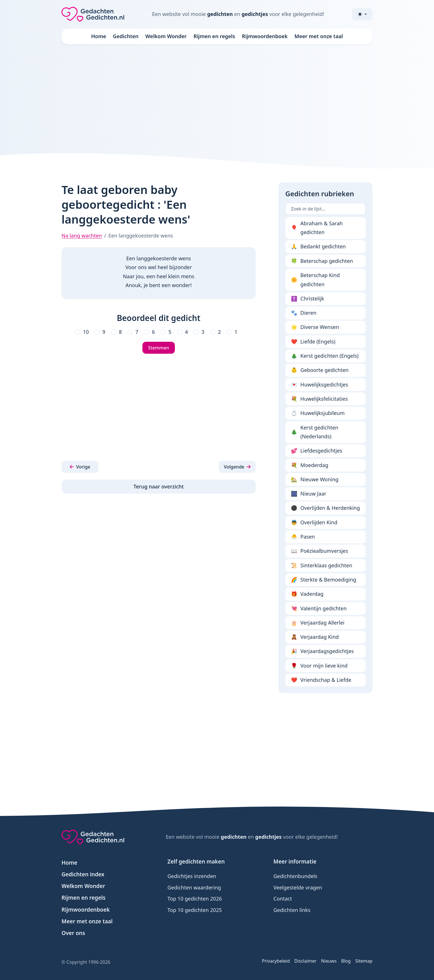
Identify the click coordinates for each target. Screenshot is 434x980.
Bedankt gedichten (319, 247)
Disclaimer (306, 961)
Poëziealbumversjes (320, 551)
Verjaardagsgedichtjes (323, 651)
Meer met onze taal (319, 36)
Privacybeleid (276, 961)
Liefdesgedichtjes (317, 451)
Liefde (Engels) (313, 342)
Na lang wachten (82, 236)
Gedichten (126, 36)
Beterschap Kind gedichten (315, 280)
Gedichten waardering (194, 887)
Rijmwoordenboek (265, 36)
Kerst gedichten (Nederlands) (315, 432)
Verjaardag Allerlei (318, 623)
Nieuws (329, 961)
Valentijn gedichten (319, 609)
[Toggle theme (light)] (362, 14)
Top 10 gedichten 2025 (195, 910)
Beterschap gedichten (322, 261)
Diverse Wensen (315, 327)
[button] (80, 467)
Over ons (73, 933)
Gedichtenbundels (295, 876)
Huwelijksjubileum (318, 413)
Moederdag (310, 465)
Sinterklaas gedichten (322, 566)
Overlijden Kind (314, 523)
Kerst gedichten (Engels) (325, 356)
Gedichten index (83, 874)
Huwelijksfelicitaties (320, 399)
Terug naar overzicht (159, 486)
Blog (346, 961)
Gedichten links (292, 910)
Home (99, 36)
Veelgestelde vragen (298, 887)
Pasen (303, 537)
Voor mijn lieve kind (319, 666)
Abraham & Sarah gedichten (317, 228)
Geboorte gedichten (320, 370)
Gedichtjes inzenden (192, 876)
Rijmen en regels (214, 36)
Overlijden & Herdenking (325, 508)
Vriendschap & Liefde (321, 680)
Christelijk (308, 299)
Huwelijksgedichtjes (320, 385)
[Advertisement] (217, 98)
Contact (283, 899)
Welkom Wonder (166, 36)
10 (86, 332)
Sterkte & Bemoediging (324, 580)
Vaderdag (307, 594)
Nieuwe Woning (315, 480)
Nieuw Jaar (309, 494)
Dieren (304, 313)
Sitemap (364, 961)
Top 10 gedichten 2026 (195, 899)
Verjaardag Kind (315, 637)
